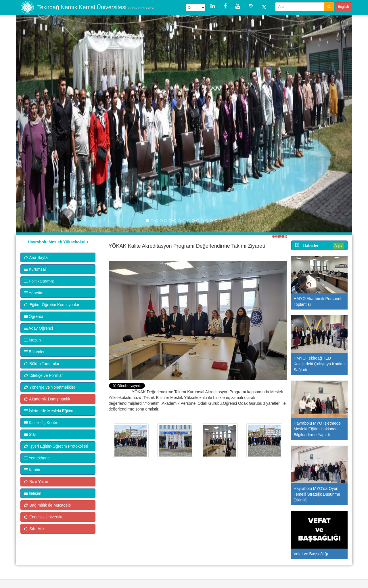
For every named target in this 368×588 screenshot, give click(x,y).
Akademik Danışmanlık (47, 399)
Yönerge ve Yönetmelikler (50, 387)
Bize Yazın (36, 482)
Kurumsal (35, 269)
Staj (30, 434)
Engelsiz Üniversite (44, 517)
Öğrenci (33, 316)
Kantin (32, 470)
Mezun (32, 340)
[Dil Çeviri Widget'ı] (195, 7)
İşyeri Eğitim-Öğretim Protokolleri (56, 446)
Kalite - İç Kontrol (42, 423)
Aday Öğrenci (39, 328)
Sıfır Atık (34, 529)
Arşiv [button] (338, 246)
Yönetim (34, 293)
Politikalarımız (39, 281)
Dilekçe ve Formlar (44, 375)
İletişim (33, 493)
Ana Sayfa (36, 257)
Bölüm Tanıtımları (42, 364)
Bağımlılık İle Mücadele (48, 505)
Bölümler (34, 352)
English (343, 7)
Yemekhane (37, 458)
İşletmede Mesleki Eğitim (49, 411)
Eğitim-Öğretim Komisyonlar (52, 305)
